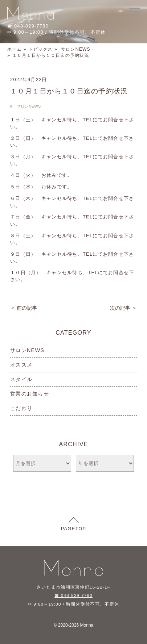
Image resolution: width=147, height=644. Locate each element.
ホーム (15, 49)
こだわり (21, 408)
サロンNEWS (76, 49)
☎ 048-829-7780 (73, 595)
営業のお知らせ (30, 394)
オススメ (21, 365)
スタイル (21, 379)
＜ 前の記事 (24, 308)
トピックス (40, 49)
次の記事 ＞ (123, 308)
